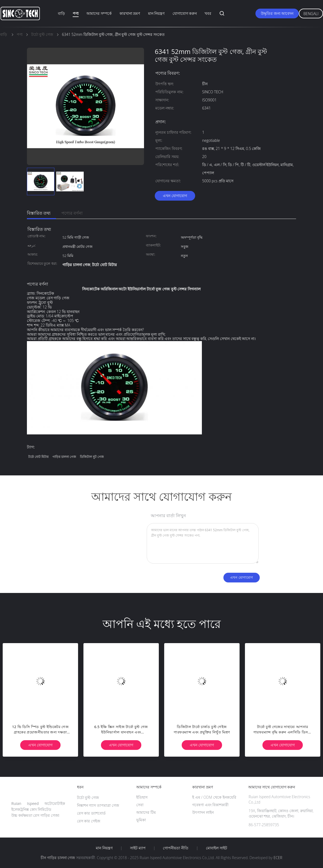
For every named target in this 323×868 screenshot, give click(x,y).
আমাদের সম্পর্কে (99, 13)
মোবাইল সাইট (217, 848)
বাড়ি (61, 13)
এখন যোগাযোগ (175, 196)
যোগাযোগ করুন (185, 13)
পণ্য (76, 13)
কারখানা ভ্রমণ (130, 13)
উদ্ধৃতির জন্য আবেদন (277, 13)
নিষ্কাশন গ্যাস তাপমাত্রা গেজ (98, 805)
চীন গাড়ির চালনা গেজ (58, 858)
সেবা (140, 805)
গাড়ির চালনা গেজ (64, 457)
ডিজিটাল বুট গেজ (92, 457)
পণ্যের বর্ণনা (72, 213)
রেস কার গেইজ (89, 821)
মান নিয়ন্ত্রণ (156, 13)
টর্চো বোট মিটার (38, 457)
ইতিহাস (142, 797)
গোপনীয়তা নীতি (176, 848)
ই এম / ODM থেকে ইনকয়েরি (214, 797)
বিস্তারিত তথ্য (39, 213)
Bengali (311, 14)
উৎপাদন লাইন (203, 812)
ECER (278, 858)
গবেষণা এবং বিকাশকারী (210, 805)
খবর (208, 13)
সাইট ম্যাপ (138, 848)
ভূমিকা (141, 820)
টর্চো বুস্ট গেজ (88, 797)
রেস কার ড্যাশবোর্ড (91, 813)
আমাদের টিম (146, 812)
